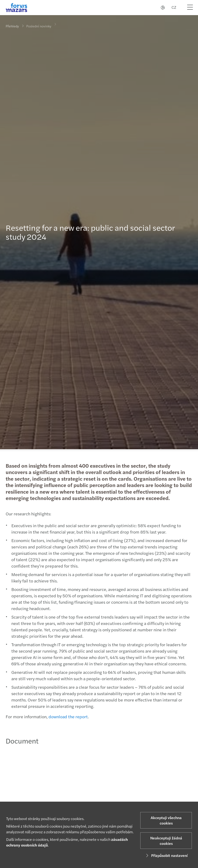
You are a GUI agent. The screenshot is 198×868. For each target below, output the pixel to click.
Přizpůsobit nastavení (166, 855)
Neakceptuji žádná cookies (166, 841)
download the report (68, 716)
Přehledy (12, 26)
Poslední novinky (39, 23)
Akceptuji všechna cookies (166, 820)
